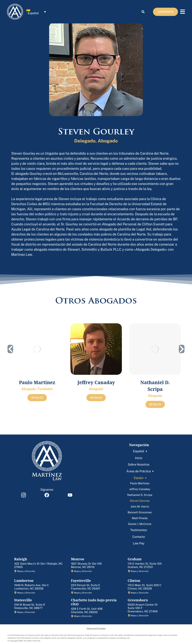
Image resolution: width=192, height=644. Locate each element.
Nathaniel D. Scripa (155, 386)
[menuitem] (36, 12)
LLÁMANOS (165, 12)
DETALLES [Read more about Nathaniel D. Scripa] (155, 404)
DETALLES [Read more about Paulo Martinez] (37, 398)
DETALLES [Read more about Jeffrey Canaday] (96, 398)
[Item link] (24, 495)
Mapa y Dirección (26, 571)
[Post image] (37, 349)
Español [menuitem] (33, 14)
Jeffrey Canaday (96, 382)
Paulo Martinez (37, 382)
